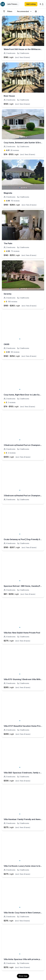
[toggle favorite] (42, 18)
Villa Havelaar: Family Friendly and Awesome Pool (23, 819)
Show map (23, 976)
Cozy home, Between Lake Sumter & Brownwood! (23, 143)
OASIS (7, 344)
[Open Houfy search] (13, 4)
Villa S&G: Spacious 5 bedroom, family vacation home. (23, 773)
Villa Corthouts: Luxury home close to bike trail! (23, 866)
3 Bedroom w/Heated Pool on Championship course (23, 445)
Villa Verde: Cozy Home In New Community (23, 913)
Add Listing (31, 4)
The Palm (8, 243)
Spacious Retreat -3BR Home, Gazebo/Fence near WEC (23, 586)
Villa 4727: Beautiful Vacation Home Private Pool (23, 726)
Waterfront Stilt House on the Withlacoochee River (23, 49)
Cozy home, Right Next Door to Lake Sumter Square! (23, 395)
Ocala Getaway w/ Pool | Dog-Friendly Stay (23, 539)
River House (9, 96)
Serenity (8, 294)
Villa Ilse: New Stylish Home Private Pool (22, 633)
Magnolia (8, 193)
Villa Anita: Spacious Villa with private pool (23, 959)
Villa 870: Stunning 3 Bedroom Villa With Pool (23, 679)
